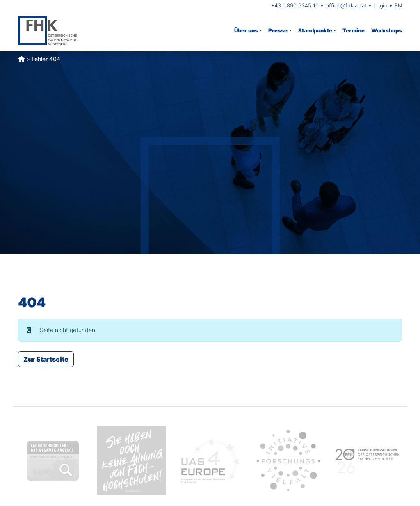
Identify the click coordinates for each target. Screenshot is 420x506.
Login (381, 5)
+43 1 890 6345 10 (295, 5)
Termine (354, 30)
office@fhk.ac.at (346, 5)
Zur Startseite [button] (46, 359)
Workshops (387, 30)
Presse (278, 30)
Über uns (246, 30)
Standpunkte (315, 30)
